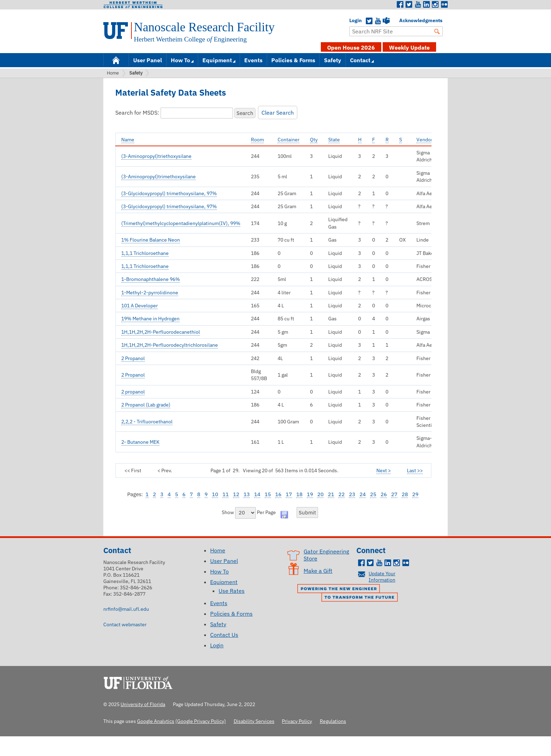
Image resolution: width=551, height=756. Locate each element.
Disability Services (254, 721)
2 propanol (133, 392)
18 (299, 494)
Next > (384, 470)
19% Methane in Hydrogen (150, 319)
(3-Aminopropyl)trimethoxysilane (158, 177)
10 (215, 494)
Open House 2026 (351, 47)
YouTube (378, 21)
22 (342, 494)
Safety (333, 60)
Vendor (424, 139)
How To (180, 60)
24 (363, 494)
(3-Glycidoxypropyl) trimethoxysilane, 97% (169, 193)
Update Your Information (382, 576)
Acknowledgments (403, 20)
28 (405, 494)
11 (226, 494)
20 (320, 494)
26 (384, 494)
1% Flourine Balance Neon (151, 240)
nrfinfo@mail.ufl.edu (126, 609)
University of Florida (140, 682)
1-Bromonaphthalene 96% (151, 279)
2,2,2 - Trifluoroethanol (147, 422)
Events (253, 60)
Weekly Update (409, 47)
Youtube (418, 5)
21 (331, 494)
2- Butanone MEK (140, 442)
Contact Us (224, 635)
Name (128, 139)
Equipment (217, 60)
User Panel (148, 60)
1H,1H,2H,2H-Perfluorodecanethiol (161, 332)
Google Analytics (156, 721)
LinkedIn (427, 5)
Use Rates (232, 591)
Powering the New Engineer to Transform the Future (349, 594)
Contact (360, 60)
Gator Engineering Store (326, 555)
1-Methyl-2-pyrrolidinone (150, 293)
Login (353, 20)
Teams (386, 21)
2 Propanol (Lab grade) (146, 405)
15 (268, 494)
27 (394, 494)
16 (278, 494)
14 (257, 494)
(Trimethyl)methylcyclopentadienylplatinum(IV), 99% (181, 223)
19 (310, 494)
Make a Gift (318, 571)
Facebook (400, 5)
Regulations (333, 721)
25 (373, 494)
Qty (314, 139)
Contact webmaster (125, 624)
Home (116, 60)
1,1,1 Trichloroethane (145, 253)
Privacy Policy (297, 721)
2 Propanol (133, 358)
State (334, 139)
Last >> (415, 470)
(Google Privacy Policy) (201, 721)
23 (352, 494)
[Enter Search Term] (396, 31)
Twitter (409, 5)
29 (415, 494)
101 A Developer (140, 306)
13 (247, 494)
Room (257, 139)
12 (236, 494)
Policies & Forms (293, 60)
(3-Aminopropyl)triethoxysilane (156, 156)
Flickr (444, 5)
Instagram (435, 5)
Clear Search (278, 113)
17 (289, 494)
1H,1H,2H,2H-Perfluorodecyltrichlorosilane (170, 345)
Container (289, 139)
